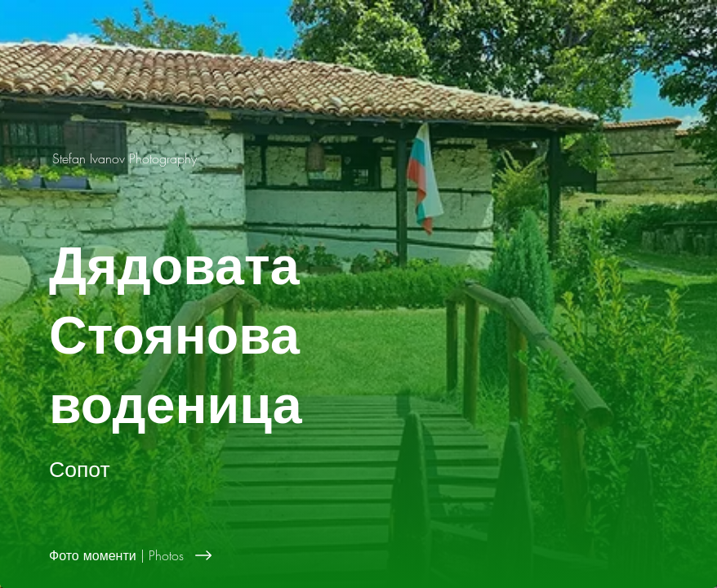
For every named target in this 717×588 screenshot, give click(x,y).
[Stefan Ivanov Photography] (126, 158)
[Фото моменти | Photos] (383, 555)
